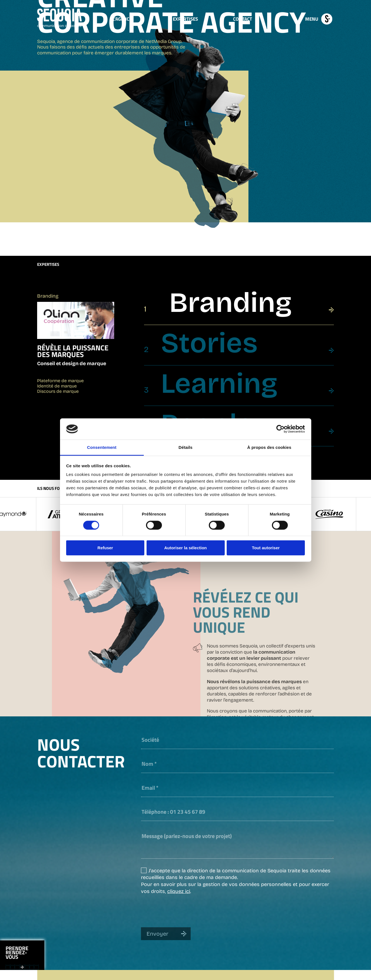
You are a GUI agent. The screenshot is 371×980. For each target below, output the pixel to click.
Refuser (105, 548)
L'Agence (122, 19)
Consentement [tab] (102, 447)
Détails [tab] (186, 447)
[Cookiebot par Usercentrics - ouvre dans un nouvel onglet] (280, 429)
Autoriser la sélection (185, 548)
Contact (243, 19)
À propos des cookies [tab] (269, 447)
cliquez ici (179, 890)
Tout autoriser (266, 548)
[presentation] (183, 910)
